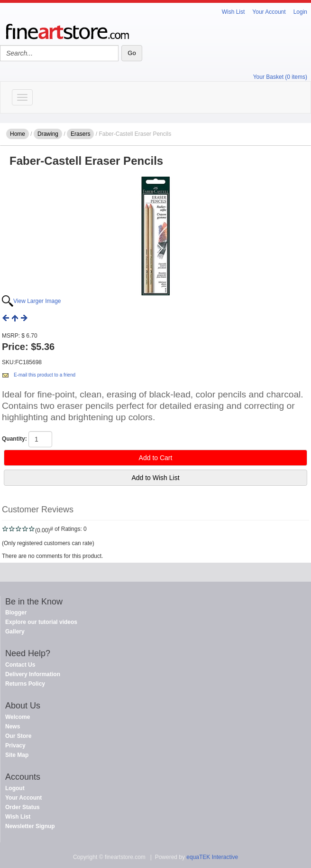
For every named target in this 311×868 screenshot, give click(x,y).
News (13, 726)
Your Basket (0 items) (280, 77)
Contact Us (20, 665)
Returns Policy (25, 684)
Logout (15, 788)
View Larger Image (37, 301)
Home (18, 134)
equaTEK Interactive (212, 857)
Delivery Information (33, 674)
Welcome (18, 717)
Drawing (48, 134)
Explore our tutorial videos (41, 622)
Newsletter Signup (30, 826)
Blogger (16, 613)
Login (300, 12)
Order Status (23, 807)
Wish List (233, 12)
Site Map (17, 755)
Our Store (18, 736)
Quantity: (14, 439)
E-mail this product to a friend (45, 375)
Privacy (15, 745)
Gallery (15, 632)
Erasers (80, 134)
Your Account (269, 12)
